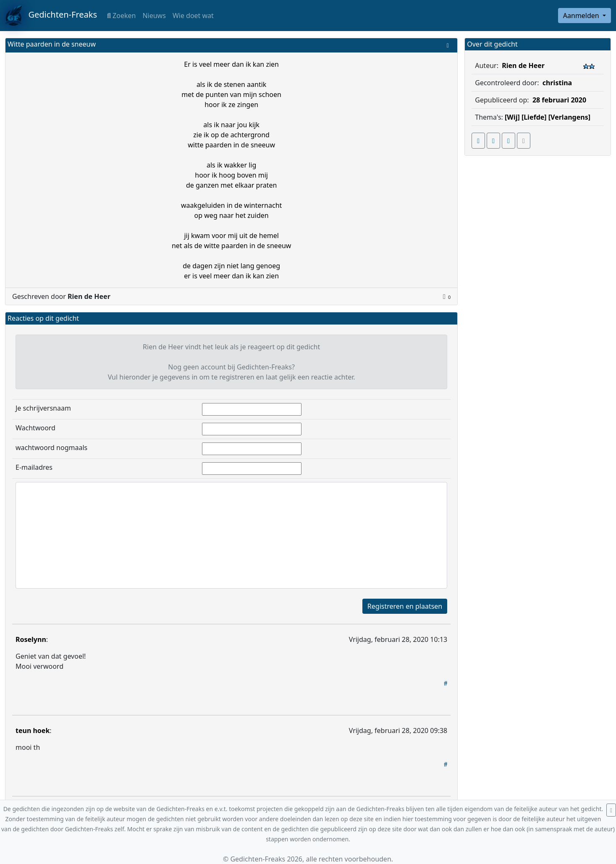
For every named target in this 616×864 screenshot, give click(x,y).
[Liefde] (534, 117)
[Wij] (512, 117)
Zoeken (121, 16)
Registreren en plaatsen (405, 606)
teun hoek (33, 730)
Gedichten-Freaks (51, 16)
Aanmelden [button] (582, 16)
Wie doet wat (193, 16)
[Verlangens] (569, 117)
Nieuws (154, 16)
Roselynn (31, 639)
